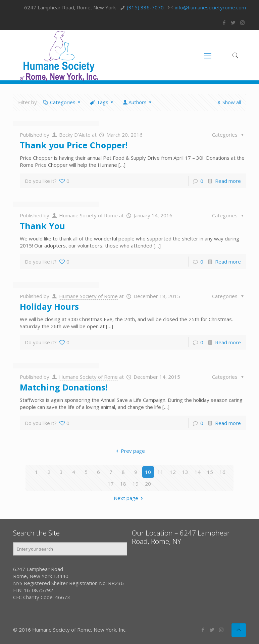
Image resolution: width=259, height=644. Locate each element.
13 (185, 472)
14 (198, 472)
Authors (138, 102)
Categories (62, 102)
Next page (129, 498)
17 (111, 484)
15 (210, 472)
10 (148, 472)
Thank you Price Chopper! (74, 145)
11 (160, 472)
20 (148, 484)
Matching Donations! (64, 387)
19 (136, 484)
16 (222, 472)
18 (123, 484)
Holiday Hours (49, 306)
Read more (228, 181)
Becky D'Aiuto (75, 135)
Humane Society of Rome (88, 215)
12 (173, 472)
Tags (102, 102)
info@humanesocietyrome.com (210, 7)
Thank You (42, 226)
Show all (228, 102)
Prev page (129, 451)
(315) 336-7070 (145, 7)
